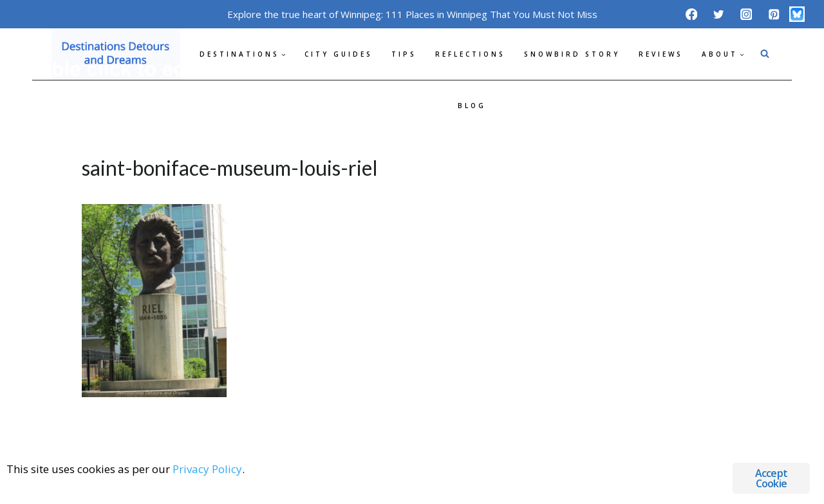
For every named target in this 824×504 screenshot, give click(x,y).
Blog (472, 106)
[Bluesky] (797, 14)
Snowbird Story (572, 54)
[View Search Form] (765, 54)
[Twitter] (719, 14)
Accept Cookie (771, 478)
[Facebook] (691, 14)
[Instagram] (746, 14)
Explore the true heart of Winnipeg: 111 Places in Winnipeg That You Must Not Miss (412, 14)
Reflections (470, 54)
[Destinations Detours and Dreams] (116, 54)
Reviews (661, 54)
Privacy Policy (207, 469)
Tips (404, 54)
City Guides (339, 54)
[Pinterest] (773, 14)
